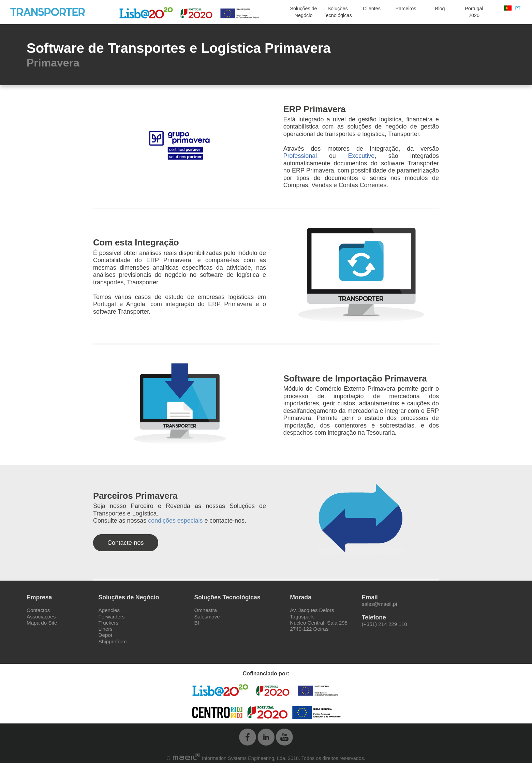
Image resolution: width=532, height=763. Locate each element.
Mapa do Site (42, 623)
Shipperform (113, 641)
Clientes (372, 9)
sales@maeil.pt (380, 604)
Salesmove (207, 617)
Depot (106, 635)
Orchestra (205, 610)
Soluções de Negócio (303, 12)
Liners (106, 629)
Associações (41, 617)
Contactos (38, 610)
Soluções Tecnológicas (337, 12)
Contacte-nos (126, 543)
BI (196, 623)
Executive (361, 156)
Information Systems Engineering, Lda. (230, 758)
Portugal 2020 (474, 12)
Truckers (109, 623)
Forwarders (112, 617)
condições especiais (175, 521)
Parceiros (406, 9)
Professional (300, 156)
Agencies (109, 610)
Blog (440, 9)
